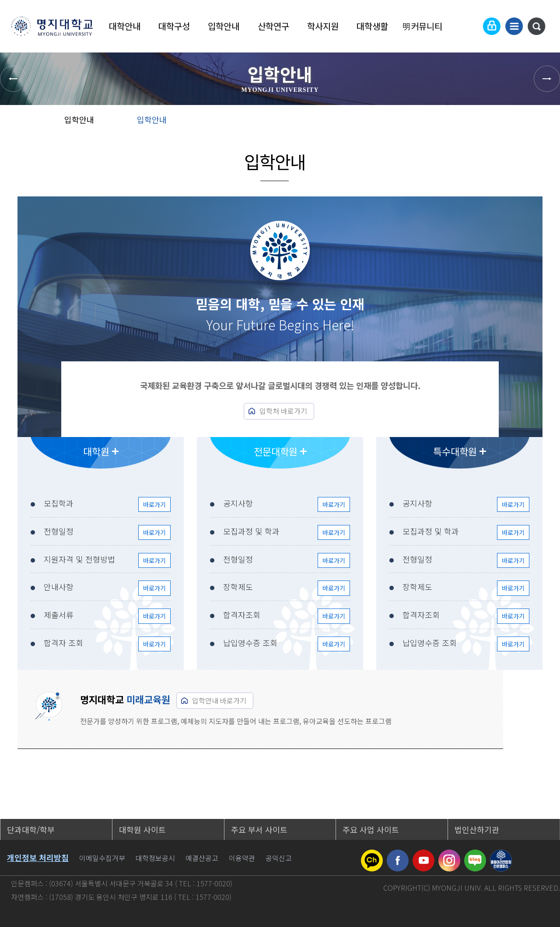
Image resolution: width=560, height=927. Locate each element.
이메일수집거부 (102, 858)
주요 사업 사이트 (371, 829)
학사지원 (323, 26)
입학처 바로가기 (283, 411)
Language (470, 26)
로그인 (492, 26)
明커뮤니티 (422, 26)
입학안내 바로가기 (219, 700)
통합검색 (536, 26)
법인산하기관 (477, 829)
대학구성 (174, 26)
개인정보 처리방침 (38, 857)
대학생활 (372, 26)
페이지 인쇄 (543, 122)
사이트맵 (514, 26)
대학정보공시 (155, 858)
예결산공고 (202, 858)
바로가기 (154, 504)
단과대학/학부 (31, 829)
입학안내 (224, 26)
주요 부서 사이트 (259, 829)
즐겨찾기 (514, 122)
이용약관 (242, 858)
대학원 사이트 (142, 829)
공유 (486, 122)
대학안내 (125, 26)
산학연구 (273, 26)
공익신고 (279, 858)
